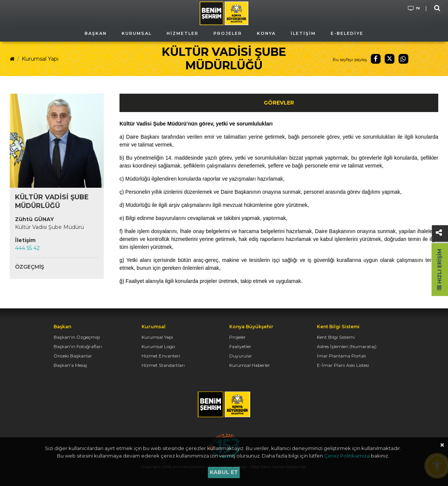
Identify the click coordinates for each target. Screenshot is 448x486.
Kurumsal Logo (158, 346)
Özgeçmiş (30, 267)
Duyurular (241, 356)
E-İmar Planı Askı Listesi (343, 365)
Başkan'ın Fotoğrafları (78, 346)
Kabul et (224, 472)
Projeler (237, 337)
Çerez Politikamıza (347, 456)
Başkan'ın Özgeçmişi (77, 337)
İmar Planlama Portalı (341, 356)
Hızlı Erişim (439, 270)
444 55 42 (27, 248)
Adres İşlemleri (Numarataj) (347, 346)
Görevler (279, 103)
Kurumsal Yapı (40, 59)
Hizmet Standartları (163, 365)
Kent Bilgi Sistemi (336, 337)
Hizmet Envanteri (161, 356)
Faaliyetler (240, 346)
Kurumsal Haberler (250, 365)
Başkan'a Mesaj (70, 365)
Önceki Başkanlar (73, 356)
